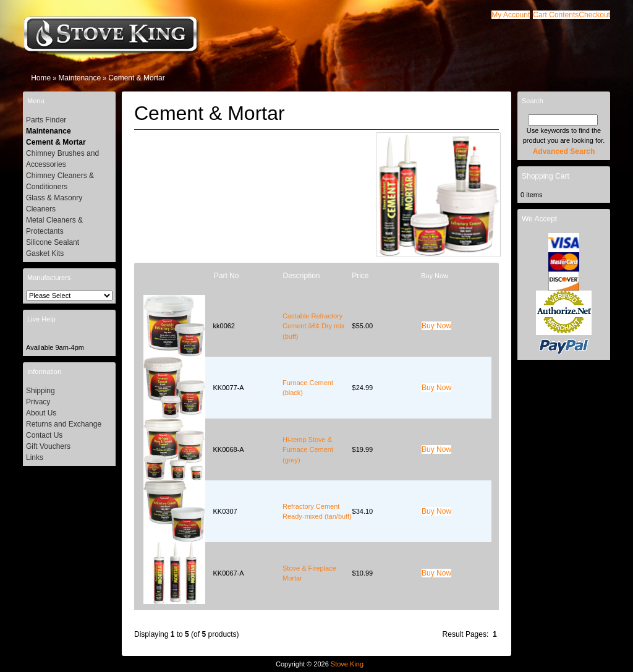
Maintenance (79, 78)
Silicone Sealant (53, 242)
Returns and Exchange (64, 424)
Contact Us (44, 435)
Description (301, 276)
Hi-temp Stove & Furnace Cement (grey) (308, 450)
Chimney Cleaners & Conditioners (60, 181)
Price (360, 276)
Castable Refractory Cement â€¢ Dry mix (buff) (313, 326)
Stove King (347, 664)
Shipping (40, 391)
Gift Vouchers (48, 446)
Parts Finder (46, 120)
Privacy (38, 402)
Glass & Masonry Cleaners (54, 203)
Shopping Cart (546, 176)
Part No (227, 276)
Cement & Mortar (136, 78)
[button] (556, 15)
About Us (41, 413)
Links (35, 457)
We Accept (539, 219)
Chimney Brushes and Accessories (62, 159)
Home (41, 78)
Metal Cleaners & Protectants (54, 226)
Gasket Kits (45, 253)
